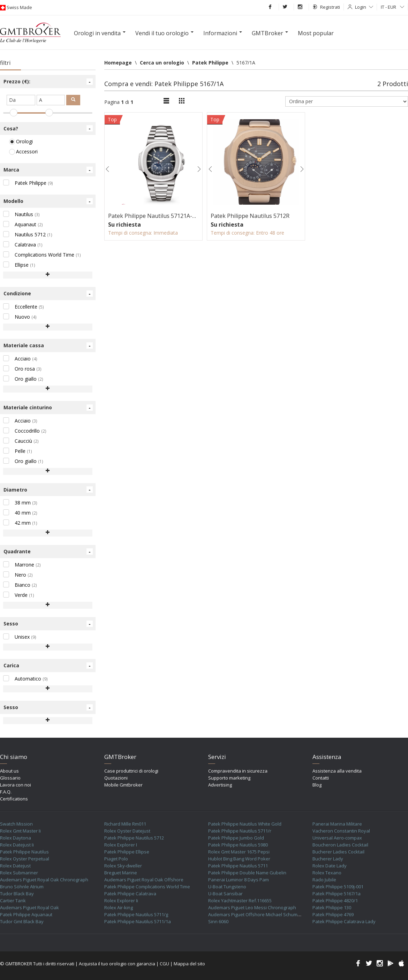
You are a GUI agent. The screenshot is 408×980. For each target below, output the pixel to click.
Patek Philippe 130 (332, 907)
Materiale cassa (48, 345)
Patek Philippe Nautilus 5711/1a (138, 921)
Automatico (25, 679)
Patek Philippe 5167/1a (337, 894)
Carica (48, 666)
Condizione (48, 294)
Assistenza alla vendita (337, 771)
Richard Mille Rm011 (125, 824)
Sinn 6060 (218, 921)
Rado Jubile (324, 880)
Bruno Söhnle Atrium (22, 887)
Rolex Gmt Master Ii (20, 831)
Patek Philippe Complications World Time (147, 887)
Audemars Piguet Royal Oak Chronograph (44, 880)
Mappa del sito (189, 964)
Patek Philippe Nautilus (24, 852)
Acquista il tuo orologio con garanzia (117, 964)
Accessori (23, 151)
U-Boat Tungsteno (227, 887)
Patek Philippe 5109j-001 (338, 887)
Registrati (326, 7)
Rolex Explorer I (121, 845)
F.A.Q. (6, 792)
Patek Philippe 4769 (333, 914)
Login (364, 7)
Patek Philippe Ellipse (127, 852)
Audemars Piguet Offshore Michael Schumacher (259, 914)
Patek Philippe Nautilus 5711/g (136, 914)
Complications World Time (42, 255)
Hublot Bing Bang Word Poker (239, 859)
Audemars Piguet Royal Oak (29, 907)
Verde (19, 595)
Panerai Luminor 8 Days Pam (239, 880)
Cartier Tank (13, 901)
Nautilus (21, 214)
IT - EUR (392, 7)
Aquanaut (23, 224)
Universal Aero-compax (337, 838)
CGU (164, 964)
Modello (48, 201)
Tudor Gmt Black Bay (22, 921)
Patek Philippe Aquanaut (26, 914)
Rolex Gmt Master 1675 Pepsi (239, 852)
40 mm (20, 513)
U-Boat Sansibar (225, 894)
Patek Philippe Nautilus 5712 (134, 838)
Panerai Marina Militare (337, 824)
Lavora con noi (16, 785)
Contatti (321, 778)
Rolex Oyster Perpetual (25, 859)
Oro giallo (23, 379)
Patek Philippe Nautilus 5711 (238, 866)
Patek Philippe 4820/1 (335, 901)
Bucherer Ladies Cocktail (338, 852)
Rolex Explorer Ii (121, 901)
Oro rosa (22, 369)
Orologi (21, 141)
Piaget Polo (116, 859)
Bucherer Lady (328, 859)
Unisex (20, 637)
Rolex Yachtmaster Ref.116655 (240, 901)
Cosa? (48, 128)
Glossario (10, 778)
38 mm (20, 503)
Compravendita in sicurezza (238, 771)
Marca (48, 170)
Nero (18, 575)
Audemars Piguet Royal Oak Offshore (144, 880)
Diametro (48, 489)
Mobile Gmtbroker (123, 785)
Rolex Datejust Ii (17, 845)
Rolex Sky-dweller (123, 866)
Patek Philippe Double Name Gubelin (247, 873)
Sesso (48, 624)
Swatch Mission (16, 824)
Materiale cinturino (48, 408)
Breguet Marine (121, 873)
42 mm (20, 523)
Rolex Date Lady (330, 866)
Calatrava (23, 245)
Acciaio (20, 359)
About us (9, 771)
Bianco (20, 585)
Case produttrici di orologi (131, 771)
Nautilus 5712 (28, 234)
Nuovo (20, 317)
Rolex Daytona (16, 838)
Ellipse (19, 265)
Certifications (14, 799)
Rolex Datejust (15, 866)
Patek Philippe (28, 183)
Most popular (316, 33)
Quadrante (48, 552)
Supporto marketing (229, 778)
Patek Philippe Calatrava (130, 894)
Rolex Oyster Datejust (127, 831)
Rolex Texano (327, 873)
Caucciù (21, 441)
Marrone (22, 565)
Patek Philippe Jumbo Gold (236, 838)
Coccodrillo (25, 431)
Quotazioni (116, 778)
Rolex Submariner (19, 873)
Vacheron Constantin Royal (341, 831)
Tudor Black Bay (17, 894)
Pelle (18, 451)
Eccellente (24, 307)
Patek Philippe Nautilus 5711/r (240, 831)
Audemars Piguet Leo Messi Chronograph (252, 907)
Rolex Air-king (119, 907)
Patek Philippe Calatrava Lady (344, 921)
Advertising (220, 785)
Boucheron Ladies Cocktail (340, 845)
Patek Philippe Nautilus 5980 (238, 845)
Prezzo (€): (48, 82)
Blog (317, 785)
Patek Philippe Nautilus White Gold (245, 824)
